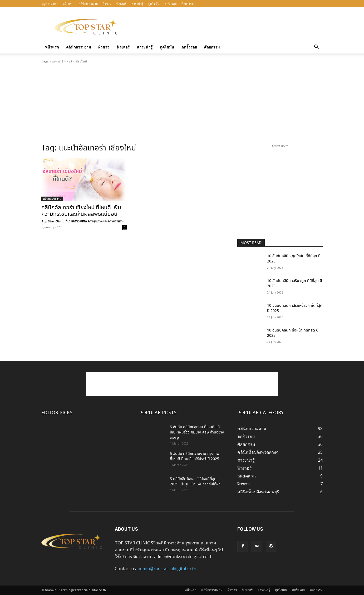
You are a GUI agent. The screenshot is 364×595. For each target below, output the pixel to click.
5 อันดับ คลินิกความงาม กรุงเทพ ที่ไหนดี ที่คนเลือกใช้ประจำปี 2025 (195, 456)
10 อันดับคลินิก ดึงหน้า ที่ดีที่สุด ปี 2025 (293, 333)
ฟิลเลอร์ (121, 4)
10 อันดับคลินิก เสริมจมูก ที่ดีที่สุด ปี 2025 (295, 284)
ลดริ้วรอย (171, 4)
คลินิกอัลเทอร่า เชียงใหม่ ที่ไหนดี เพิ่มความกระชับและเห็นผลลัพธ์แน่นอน (81, 211)
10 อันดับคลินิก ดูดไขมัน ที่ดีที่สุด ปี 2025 (294, 259)
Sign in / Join (50, 4)
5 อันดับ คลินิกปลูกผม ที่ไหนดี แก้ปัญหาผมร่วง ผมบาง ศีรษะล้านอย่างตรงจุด (197, 432)
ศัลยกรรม (188, 4)
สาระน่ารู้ (137, 4)
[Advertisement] (227, 27)
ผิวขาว (107, 4)
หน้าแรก (68, 4)
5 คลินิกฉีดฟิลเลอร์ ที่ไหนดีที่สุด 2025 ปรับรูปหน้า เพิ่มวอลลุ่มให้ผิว (195, 482)
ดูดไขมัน (154, 4)
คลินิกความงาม (88, 4)
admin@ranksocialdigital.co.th (167, 569)
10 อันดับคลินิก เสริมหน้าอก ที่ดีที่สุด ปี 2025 (295, 308)
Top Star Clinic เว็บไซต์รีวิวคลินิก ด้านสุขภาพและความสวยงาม (83, 221)
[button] (316, 47)
